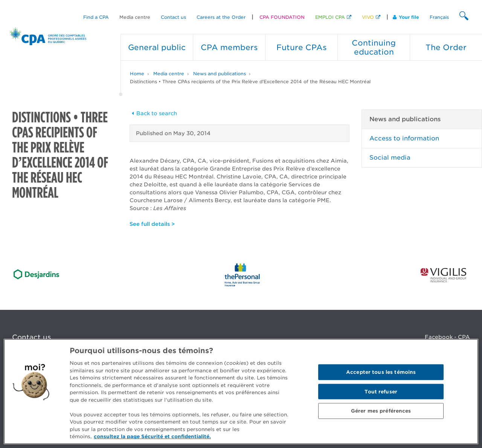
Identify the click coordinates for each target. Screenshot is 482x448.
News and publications (220, 74)
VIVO (368, 17)
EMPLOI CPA (330, 17)
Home (137, 74)
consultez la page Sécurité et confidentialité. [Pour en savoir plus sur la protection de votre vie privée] (152, 437)
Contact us (173, 17)
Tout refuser (381, 391)
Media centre (135, 17)
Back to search (153, 113)
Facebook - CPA (447, 337)
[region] (241, 392)
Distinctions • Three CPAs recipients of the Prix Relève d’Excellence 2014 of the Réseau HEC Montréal (250, 82)
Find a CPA (96, 17)
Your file (406, 17)
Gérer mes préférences (381, 411)
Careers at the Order (221, 17)
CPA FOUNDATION (282, 17)
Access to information (404, 138)
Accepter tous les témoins (381, 372)
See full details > (152, 224)
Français (439, 17)
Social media (390, 158)
